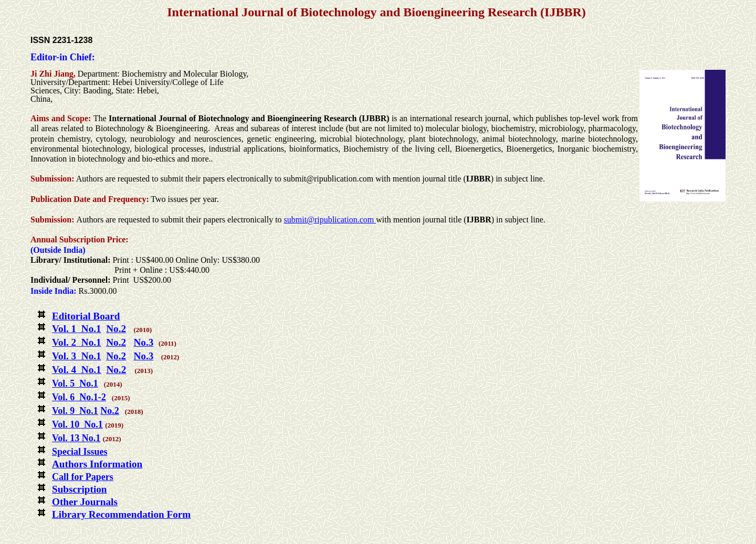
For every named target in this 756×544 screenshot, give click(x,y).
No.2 (116, 329)
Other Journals (85, 502)
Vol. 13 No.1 (76, 438)
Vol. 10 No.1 (77, 424)
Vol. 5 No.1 (75, 383)
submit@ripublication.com (329, 220)
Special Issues (80, 452)
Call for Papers (83, 477)
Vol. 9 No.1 (75, 411)
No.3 (143, 342)
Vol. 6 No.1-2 (79, 397)
